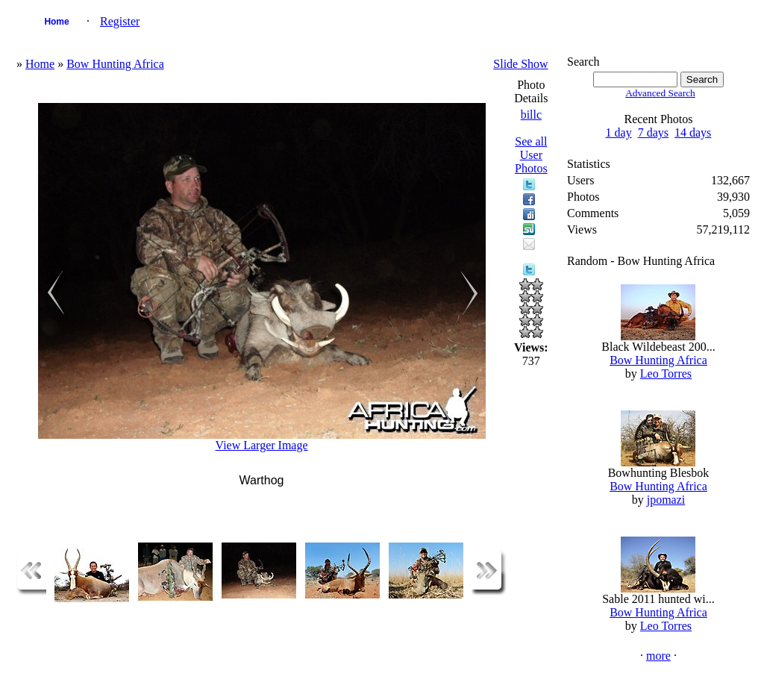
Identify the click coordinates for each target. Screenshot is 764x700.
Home (56, 22)
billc (531, 115)
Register (120, 21)
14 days (693, 132)
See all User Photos (531, 155)
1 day (619, 132)
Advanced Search (660, 93)
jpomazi (666, 500)
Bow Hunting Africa (115, 64)
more (658, 656)
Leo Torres (666, 374)
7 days (653, 132)
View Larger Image (262, 445)
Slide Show (520, 64)
